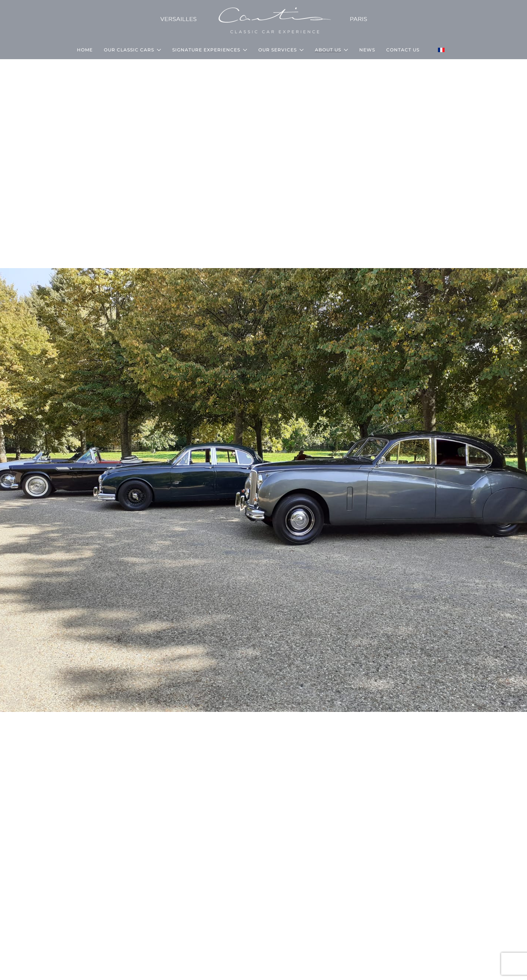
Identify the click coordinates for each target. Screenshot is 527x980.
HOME (85, 50)
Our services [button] (281, 50)
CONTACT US (403, 50)
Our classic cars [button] (132, 50)
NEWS (367, 50)
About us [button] (331, 50)
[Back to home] (264, 20)
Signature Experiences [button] (210, 50)
